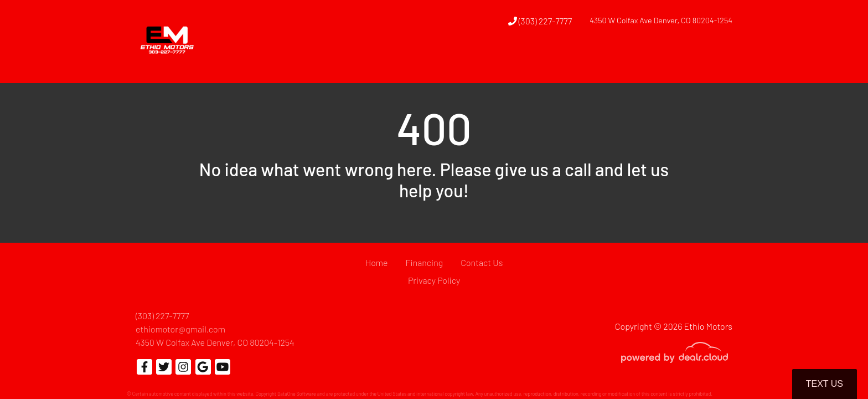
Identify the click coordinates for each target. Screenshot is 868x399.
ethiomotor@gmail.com (180, 329)
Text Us (825, 384)
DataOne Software (297, 394)
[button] (508, 63)
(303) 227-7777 (540, 21)
